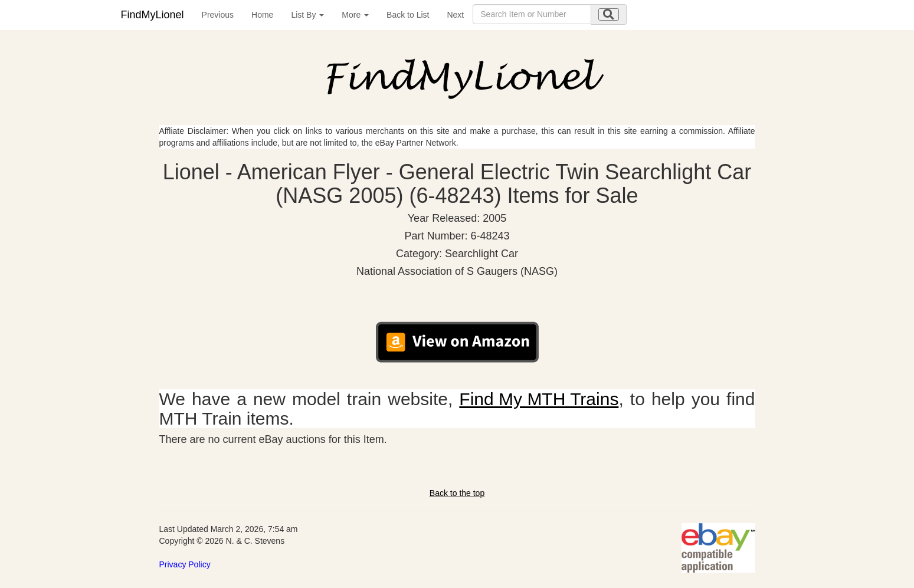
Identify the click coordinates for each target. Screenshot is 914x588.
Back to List (408, 15)
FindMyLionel (153, 15)
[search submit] (609, 14)
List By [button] (307, 15)
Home (262, 15)
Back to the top (457, 493)
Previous (218, 15)
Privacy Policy (185, 564)
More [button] (355, 15)
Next (455, 15)
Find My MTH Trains (539, 399)
